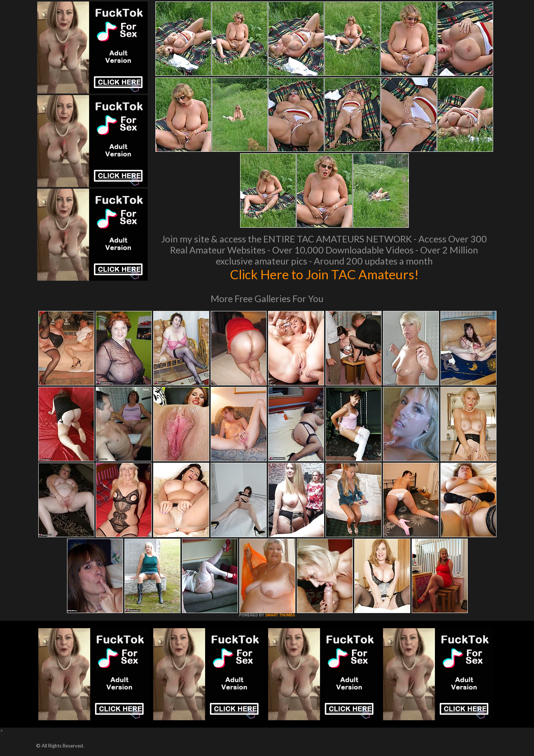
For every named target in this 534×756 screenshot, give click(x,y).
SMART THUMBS (280, 615)
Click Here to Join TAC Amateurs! (324, 274)
